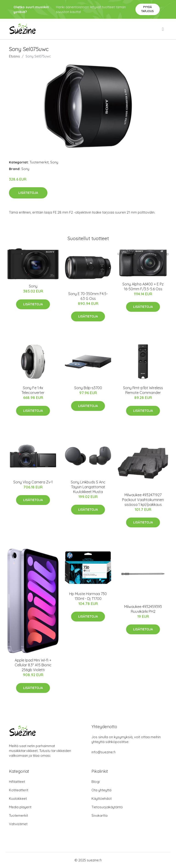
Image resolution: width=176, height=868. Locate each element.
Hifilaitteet (17, 782)
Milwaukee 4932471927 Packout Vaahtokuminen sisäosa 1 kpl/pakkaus (143, 500)
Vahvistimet (18, 824)
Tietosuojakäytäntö (107, 807)
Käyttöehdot (102, 799)
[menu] (163, 29)
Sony (54, 162)
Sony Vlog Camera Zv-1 (33, 482)
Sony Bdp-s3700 (88, 388)
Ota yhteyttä (101, 790)
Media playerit (20, 807)
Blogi (96, 782)
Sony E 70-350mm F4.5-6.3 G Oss (88, 296)
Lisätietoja (28, 193)
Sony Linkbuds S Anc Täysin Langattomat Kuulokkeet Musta (88, 487)
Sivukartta (99, 815)
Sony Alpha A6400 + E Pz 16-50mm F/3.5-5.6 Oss (143, 286)
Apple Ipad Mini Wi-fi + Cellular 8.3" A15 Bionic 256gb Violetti (33, 665)
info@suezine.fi (103, 752)
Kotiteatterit (19, 790)
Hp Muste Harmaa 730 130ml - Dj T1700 (88, 596)
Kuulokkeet (18, 799)
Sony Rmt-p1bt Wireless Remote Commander (143, 390)
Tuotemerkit (39, 162)
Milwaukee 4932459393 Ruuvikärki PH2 (143, 609)
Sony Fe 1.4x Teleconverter (33, 390)
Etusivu (14, 56)
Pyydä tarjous (147, 9)
